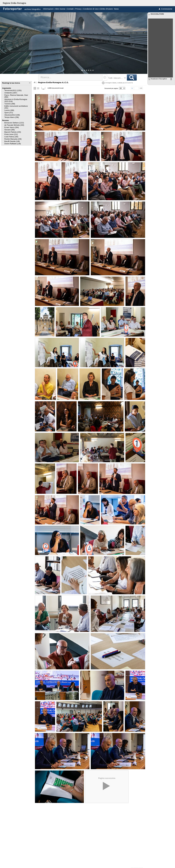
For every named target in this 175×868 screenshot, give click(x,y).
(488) (10, 104)
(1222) (14, 123)
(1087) (11, 93)
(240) (13, 132)
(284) (12, 127)
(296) (12, 117)
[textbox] (70, 77)
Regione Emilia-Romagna (14, 3)
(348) (12, 115)
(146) (12, 141)
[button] (82, 70)
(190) (11, 137)
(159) (13, 139)
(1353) (13, 91)
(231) (11, 134)
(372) (9, 113)
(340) (14, 125)
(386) (9, 110)
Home (35, 82)
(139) (13, 144)
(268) (10, 130)
